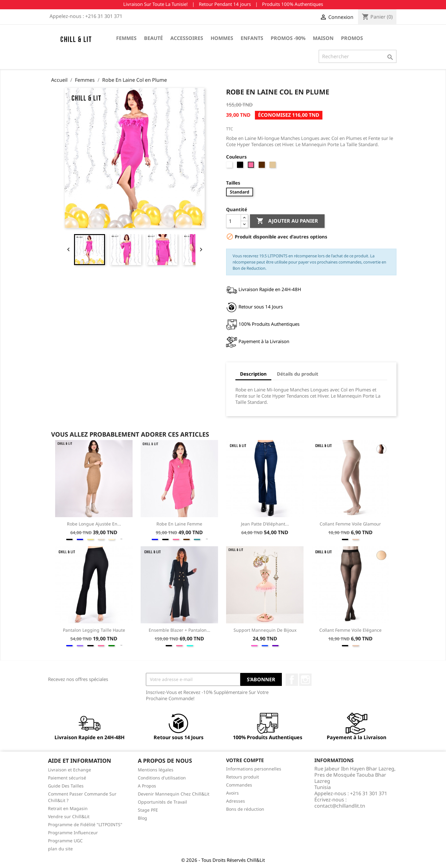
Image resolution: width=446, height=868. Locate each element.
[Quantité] (234, 221)
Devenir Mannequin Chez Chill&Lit (174, 794)
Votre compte (245, 760)
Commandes (239, 785)
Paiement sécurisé (67, 778)
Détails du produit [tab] (298, 374)
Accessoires (187, 38)
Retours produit (243, 777)
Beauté (153, 38)
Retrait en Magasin (68, 808)
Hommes (222, 38)
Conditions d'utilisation (162, 778)
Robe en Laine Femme (179, 524)
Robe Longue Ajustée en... (94, 524)
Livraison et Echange (70, 770)
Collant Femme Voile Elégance (350, 630)
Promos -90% (288, 38)
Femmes (126, 38)
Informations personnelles (254, 769)
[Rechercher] (358, 56)
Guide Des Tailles (66, 786)
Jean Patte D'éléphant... (265, 524)
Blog (142, 818)
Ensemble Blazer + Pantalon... (179, 630)
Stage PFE (148, 810)
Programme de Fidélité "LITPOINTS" (85, 824)
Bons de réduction (245, 809)
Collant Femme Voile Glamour (350, 524)
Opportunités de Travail (162, 802)
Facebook (292, 680)
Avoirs (232, 793)
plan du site (60, 849)
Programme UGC (65, 841)
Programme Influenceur (73, 833)
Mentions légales (156, 770)
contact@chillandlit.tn (340, 806)
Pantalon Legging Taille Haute (94, 630)
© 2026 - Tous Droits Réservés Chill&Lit (223, 860)
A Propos (147, 786)
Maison (323, 38)
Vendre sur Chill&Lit (69, 816)
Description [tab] (253, 374)
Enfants (252, 38)
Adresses (236, 801)
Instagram (305, 680)
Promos (352, 38)
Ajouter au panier (287, 221)
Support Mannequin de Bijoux (265, 630)
